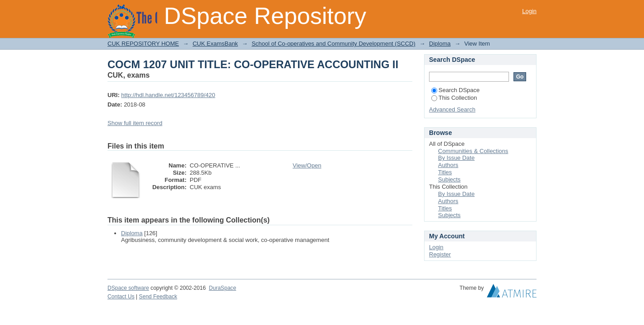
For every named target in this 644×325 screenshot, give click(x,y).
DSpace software (128, 288)
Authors (448, 165)
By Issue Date (456, 158)
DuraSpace (222, 288)
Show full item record (135, 123)
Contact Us (121, 297)
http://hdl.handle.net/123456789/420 (168, 95)
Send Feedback (158, 297)
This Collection (454, 98)
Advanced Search (452, 109)
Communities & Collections (473, 151)
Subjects (449, 179)
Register (440, 254)
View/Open (307, 165)
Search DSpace (455, 90)
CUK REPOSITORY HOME (143, 44)
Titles (445, 172)
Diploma (440, 44)
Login (529, 11)
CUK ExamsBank (215, 44)
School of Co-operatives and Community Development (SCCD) (334, 44)
